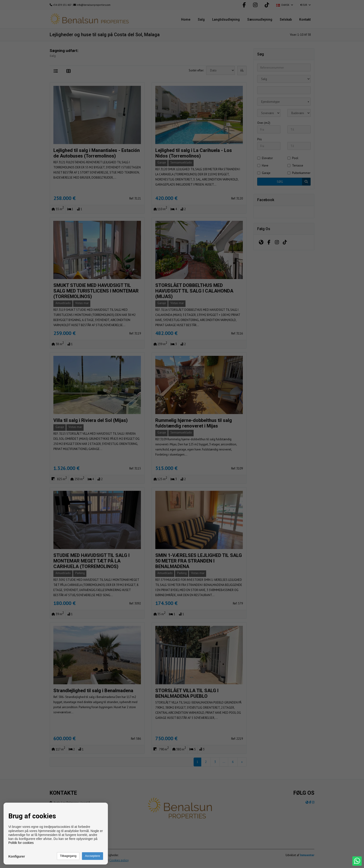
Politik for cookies (21, 843)
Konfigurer (17, 856)
